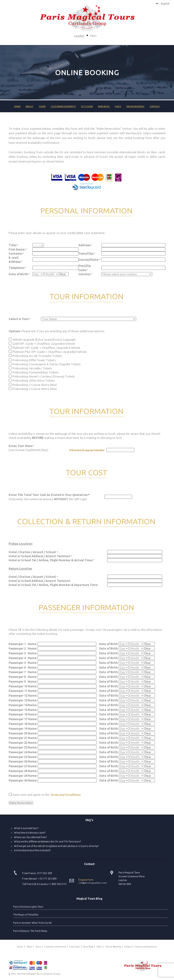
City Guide (87, 106)
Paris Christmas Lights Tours (28, 907)
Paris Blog (104, 106)
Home (17, 106)
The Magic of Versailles (26, 915)
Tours (42, 106)
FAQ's (118, 106)
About (29, 106)
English (165, 4)
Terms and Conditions (65, 795)
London (79, 36)
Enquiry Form (86, 880)
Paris (93, 36)
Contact (155, 106)
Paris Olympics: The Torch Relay (30, 931)
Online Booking (135, 106)
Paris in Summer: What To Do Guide (32, 923)
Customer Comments (63, 106)
